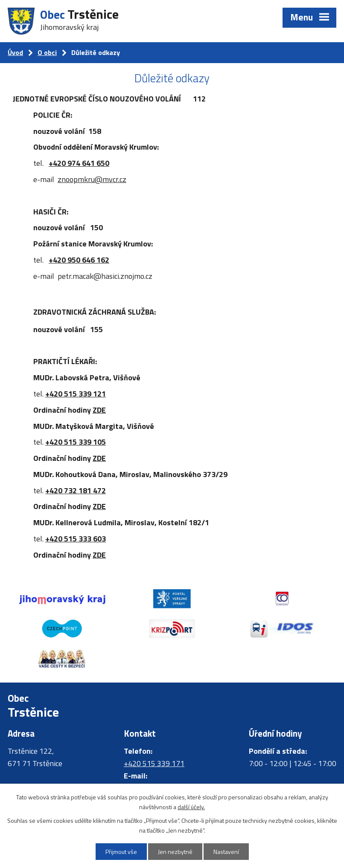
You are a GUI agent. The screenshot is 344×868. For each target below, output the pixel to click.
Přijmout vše (121, 852)
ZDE (99, 410)
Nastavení (226, 852)
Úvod (15, 52)
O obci (47, 52)
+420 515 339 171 (154, 763)
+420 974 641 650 (79, 163)
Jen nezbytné (175, 852)
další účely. (191, 807)
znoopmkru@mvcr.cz (92, 179)
